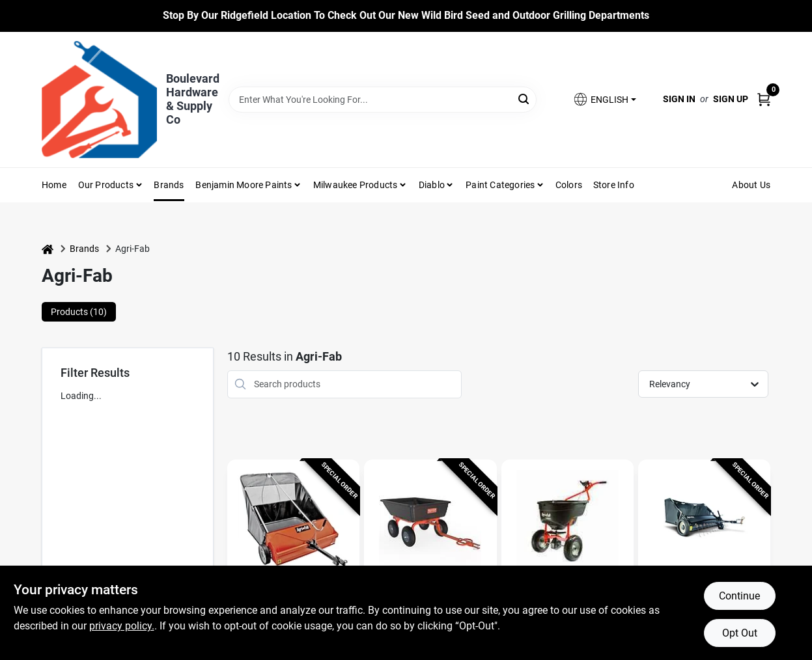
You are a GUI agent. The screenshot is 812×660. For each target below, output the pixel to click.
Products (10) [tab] (79, 312)
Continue (739, 596)
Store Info (614, 185)
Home (54, 185)
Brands (169, 185)
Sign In (679, 99)
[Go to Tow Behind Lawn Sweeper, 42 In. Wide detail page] (704, 522)
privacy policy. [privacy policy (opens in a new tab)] (122, 626)
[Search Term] (383, 100)
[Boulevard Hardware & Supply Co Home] (99, 100)
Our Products (106, 185)
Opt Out (740, 633)
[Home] (48, 249)
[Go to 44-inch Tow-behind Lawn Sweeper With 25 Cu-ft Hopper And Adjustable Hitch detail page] (294, 522)
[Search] (525, 99)
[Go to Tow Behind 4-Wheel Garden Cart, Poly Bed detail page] (430, 522)
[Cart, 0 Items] (764, 99)
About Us (751, 185)
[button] (604, 99)
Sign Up (731, 99)
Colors (569, 185)
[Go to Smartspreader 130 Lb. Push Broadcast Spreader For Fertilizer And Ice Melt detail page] (567, 522)
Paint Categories (500, 185)
